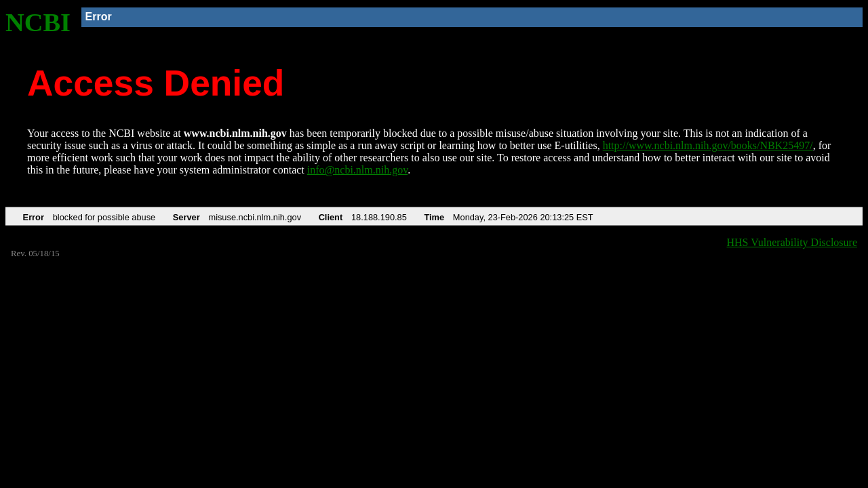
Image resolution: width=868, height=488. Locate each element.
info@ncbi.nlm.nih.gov (357, 170)
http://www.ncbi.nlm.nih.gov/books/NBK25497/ (708, 145)
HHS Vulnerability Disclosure (792, 242)
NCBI (38, 22)
